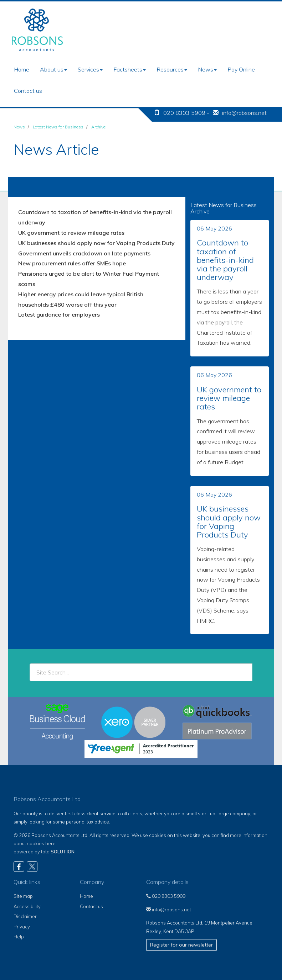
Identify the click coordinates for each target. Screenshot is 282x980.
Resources (172, 69)
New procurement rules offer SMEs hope (72, 263)
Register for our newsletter (181, 945)
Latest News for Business (58, 127)
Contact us (28, 91)
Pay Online (241, 69)
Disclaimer (25, 916)
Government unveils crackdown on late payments (84, 253)
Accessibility (27, 906)
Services (90, 69)
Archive (98, 127)
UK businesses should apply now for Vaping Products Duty (96, 243)
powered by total (44, 852)
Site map (23, 896)
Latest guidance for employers (59, 314)
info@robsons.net (244, 113)
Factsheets (130, 69)
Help (19, 937)
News (207, 69)
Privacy (22, 927)
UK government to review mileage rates (71, 233)
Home (22, 69)
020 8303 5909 (166, 896)
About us (53, 69)
